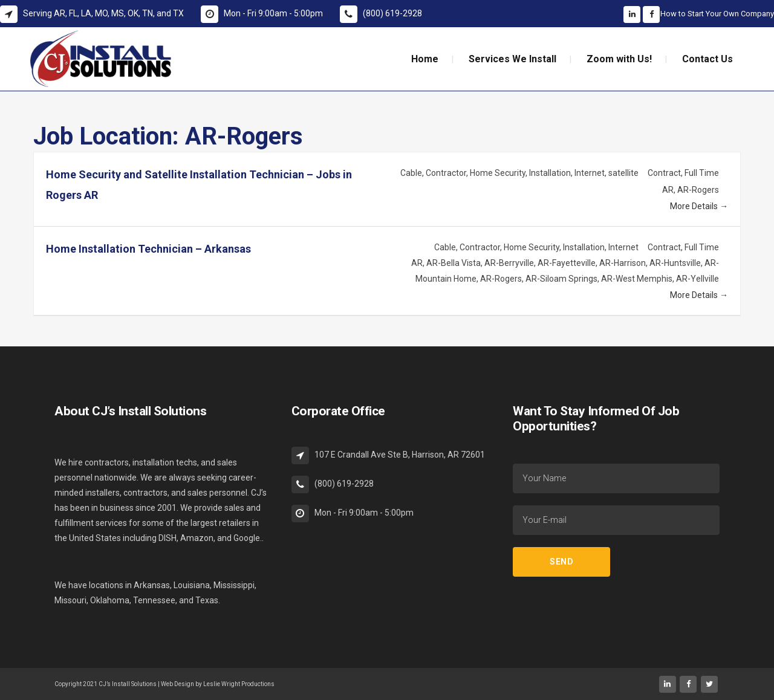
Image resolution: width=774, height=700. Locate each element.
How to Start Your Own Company (717, 14)
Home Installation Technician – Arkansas (148, 249)
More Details (699, 206)
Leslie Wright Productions (239, 684)
